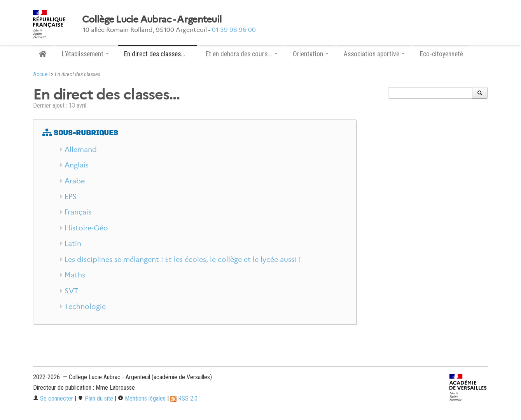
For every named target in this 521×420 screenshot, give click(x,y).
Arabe (75, 181)
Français (78, 212)
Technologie (85, 307)
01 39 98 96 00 (234, 30)
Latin (73, 244)
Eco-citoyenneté (441, 54)
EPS (71, 197)
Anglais (77, 165)
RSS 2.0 (184, 398)
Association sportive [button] (374, 54)
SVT (71, 291)
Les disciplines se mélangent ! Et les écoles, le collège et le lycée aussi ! (182, 260)
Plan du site (95, 398)
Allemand (81, 150)
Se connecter (53, 398)
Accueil (41, 74)
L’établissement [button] (85, 54)
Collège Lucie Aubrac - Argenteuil (152, 19)
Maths (75, 275)
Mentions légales (142, 398)
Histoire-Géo (86, 228)
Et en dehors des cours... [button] (242, 54)
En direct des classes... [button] (157, 54)
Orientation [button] (311, 54)
